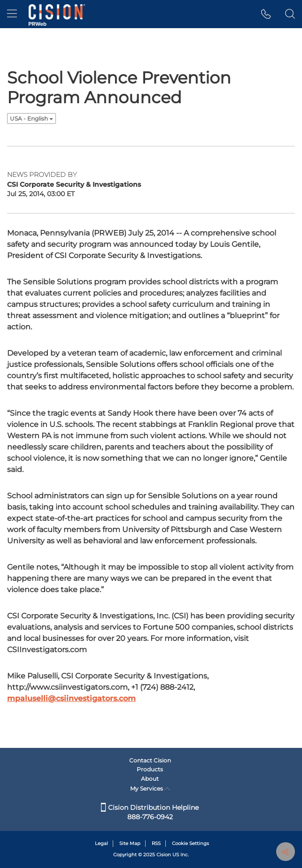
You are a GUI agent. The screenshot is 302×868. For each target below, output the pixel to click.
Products (150, 769)
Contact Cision (150, 760)
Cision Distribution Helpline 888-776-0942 (150, 812)
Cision (164, 855)
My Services (150, 788)
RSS (156, 843)
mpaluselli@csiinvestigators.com (71, 698)
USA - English (31, 118)
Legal (101, 843)
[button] (266, 14)
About (150, 779)
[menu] (12, 14)
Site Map (130, 843)
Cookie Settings (190, 843)
